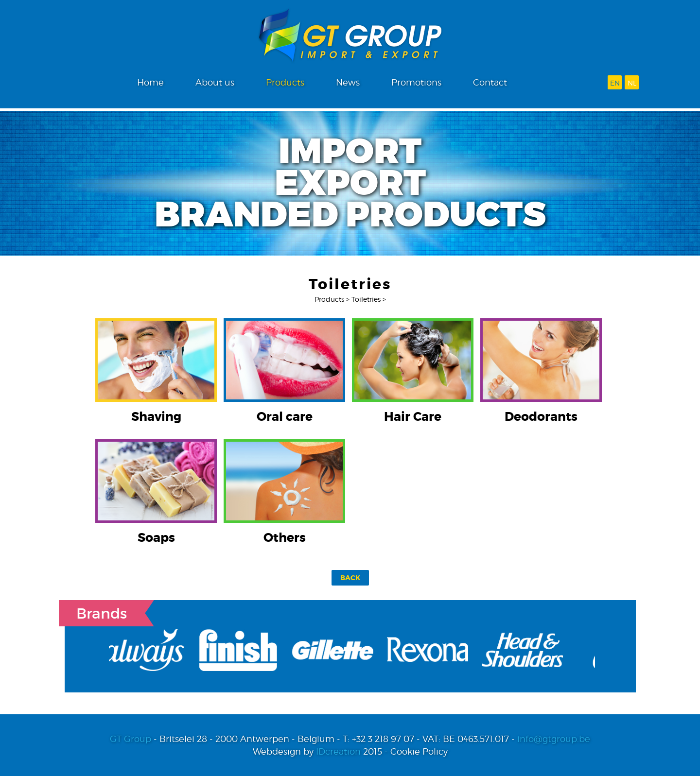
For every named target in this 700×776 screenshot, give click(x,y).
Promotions (416, 82)
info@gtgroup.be (554, 739)
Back (350, 578)
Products (285, 82)
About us (215, 82)
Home (150, 82)
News (348, 82)
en (615, 83)
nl (632, 83)
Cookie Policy (419, 751)
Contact (490, 82)
